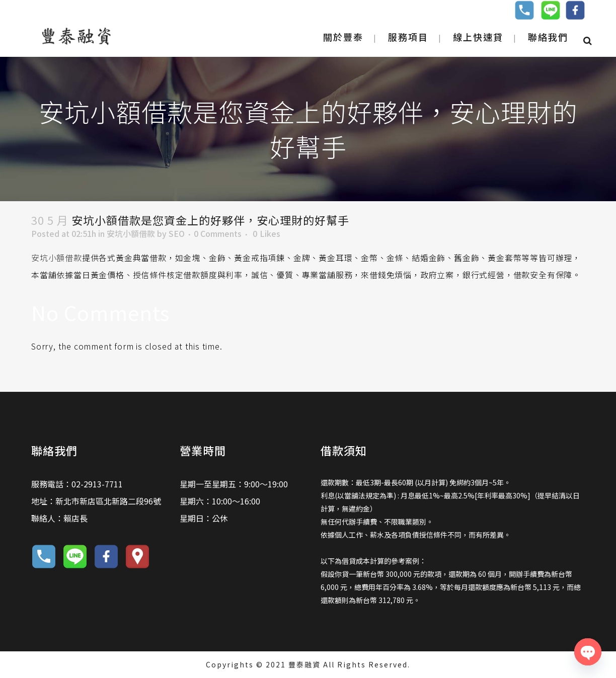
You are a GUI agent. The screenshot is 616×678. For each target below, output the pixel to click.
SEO (177, 233)
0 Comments (218, 233)
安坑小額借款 (131, 233)
